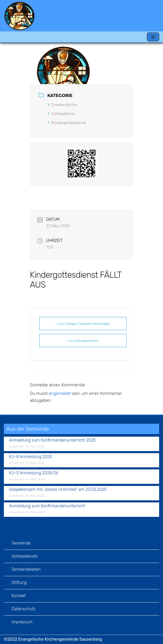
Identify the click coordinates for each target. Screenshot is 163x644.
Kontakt (19, 596)
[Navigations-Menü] (153, 37)
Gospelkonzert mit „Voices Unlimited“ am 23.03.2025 (58, 489)
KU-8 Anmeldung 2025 (30, 457)
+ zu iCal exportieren (83, 341)
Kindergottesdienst (67, 123)
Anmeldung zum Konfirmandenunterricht (47, 506)
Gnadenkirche (62, 105)
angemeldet (60, 393)
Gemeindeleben (26, 569)
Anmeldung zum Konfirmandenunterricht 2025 (52, 440)
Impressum (22, 622)
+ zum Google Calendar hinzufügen (83, 324)
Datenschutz (24, 609)
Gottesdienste (25, 556)
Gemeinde (21, 543)
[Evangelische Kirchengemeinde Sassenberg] (19, 16)
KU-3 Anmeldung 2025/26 (34, 473)
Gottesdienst (61, 114)
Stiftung (19, 582)
